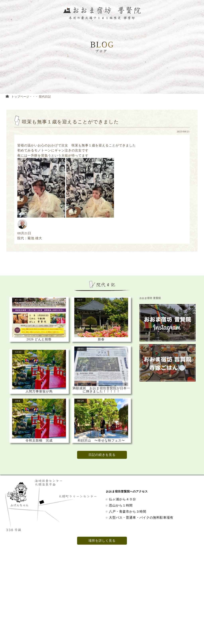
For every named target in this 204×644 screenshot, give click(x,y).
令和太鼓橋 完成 (39, 441)
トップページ (20, 97)
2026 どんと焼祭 (39, 339)
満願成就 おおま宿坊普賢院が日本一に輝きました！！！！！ (101, 390)
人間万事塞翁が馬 (39, 391)
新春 (101, 339)
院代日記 (45, 97)
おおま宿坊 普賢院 (150, 298)
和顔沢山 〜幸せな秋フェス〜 (101, 441)
